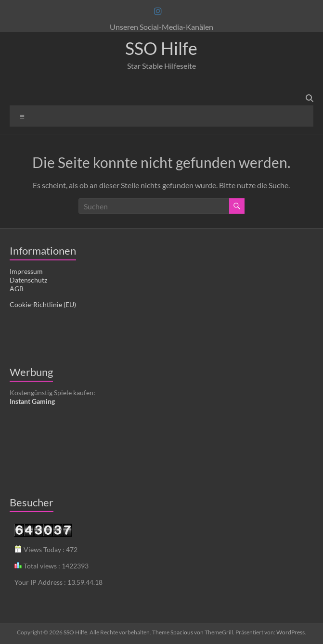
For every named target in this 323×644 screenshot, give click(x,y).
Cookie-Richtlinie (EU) (43, 304)
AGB (17, 289)
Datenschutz (28, 280)
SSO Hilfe (161, 48)
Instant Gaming (32, 401)
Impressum (26, 271)
